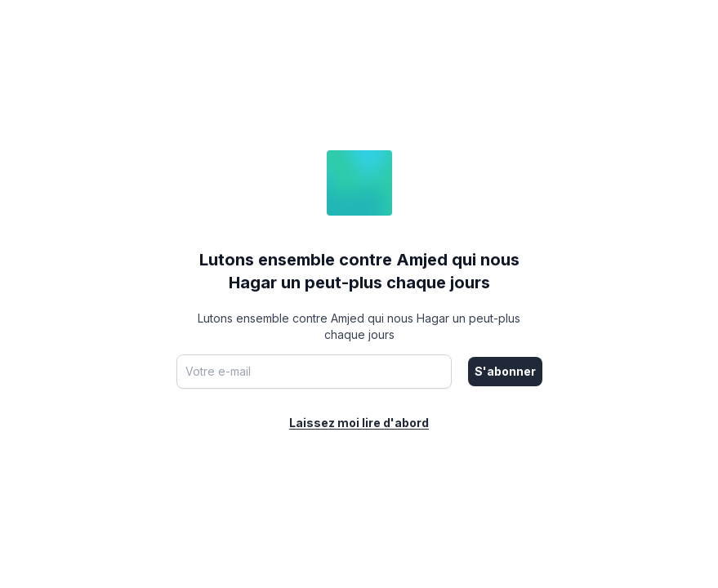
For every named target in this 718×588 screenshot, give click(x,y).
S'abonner (505, 371)
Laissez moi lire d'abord (359, 423)
